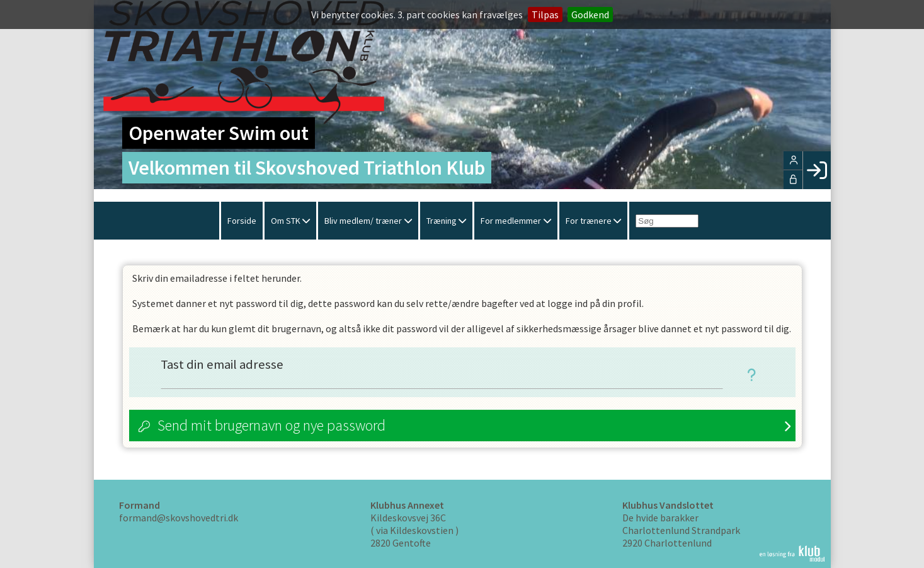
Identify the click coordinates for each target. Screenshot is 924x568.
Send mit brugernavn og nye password (271, 425)
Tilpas (545, 14)
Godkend (590, 14)
